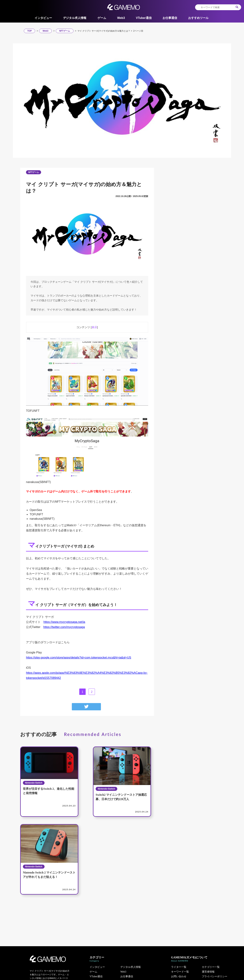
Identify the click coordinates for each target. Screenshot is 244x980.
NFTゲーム (34, 172)
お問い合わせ (179, 976)
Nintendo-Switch (34, 783)
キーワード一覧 (180, 972)
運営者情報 (208, 972)
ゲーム (102, 18)
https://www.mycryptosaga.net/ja (64, 622)
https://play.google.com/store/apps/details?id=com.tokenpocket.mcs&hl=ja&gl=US (79, 658)
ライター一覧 (179, 967)
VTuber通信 (144, 18)
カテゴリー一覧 (211, 967)
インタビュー (43, 18)
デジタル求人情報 (75, 18)
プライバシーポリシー (215, 976)
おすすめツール (198, 18)
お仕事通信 (170, 18)
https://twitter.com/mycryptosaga (64, 627)
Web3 (121, 18)
